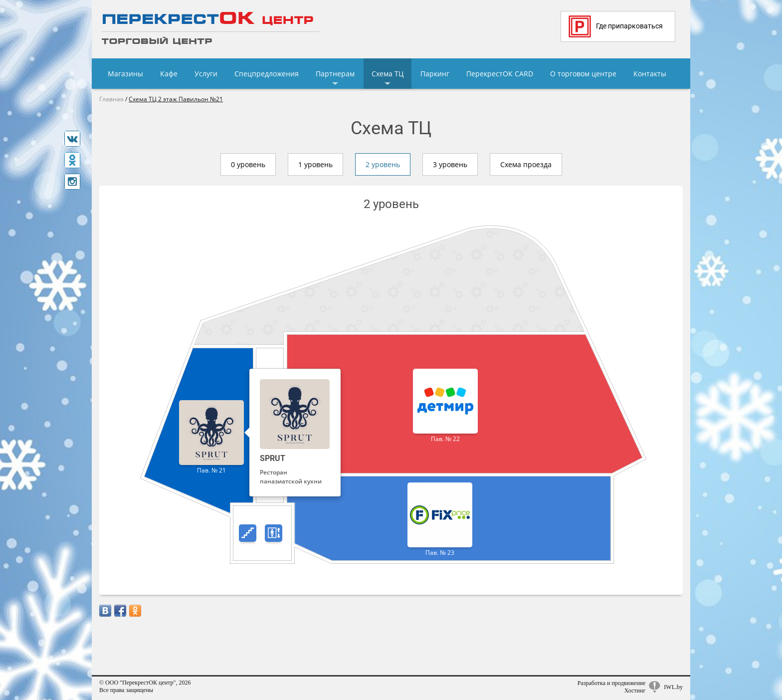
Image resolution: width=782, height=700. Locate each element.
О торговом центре (583, 74)
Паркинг (435, 74)
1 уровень (315, 164)
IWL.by (673, 687)
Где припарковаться (616, 26)
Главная (111, 99)
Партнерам (335, 74)
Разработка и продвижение (612, 683)
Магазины (125, 74)
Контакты (650, 74)
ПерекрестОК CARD (500, 74)
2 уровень (383, 164)
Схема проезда (526, 164)
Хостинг (635, 691)
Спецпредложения (267, 74)
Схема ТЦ (388, 74)
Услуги (206, 74)
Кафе (169, 74)
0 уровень (248, 164)
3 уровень (450, 164)
